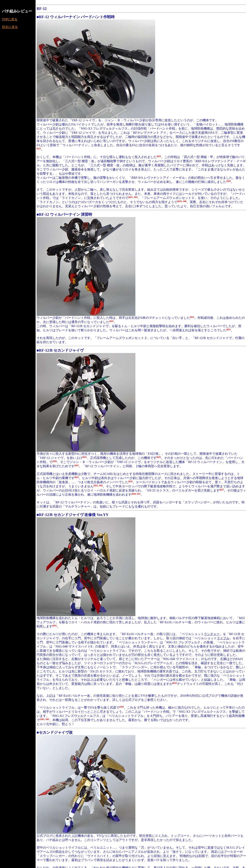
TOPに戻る (10, 19)
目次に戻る (10, 27)
